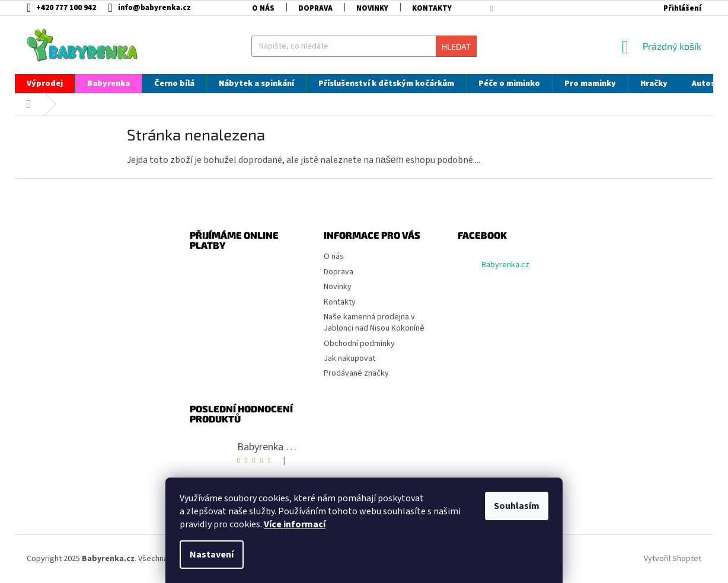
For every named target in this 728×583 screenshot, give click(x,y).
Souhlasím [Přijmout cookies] (517, 506)
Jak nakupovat (349, 358)
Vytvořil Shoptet (673, 559)
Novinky (372, 8)
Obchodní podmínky (359, 344)
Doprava (315, 8)
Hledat (456, 47)
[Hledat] (364, 46)
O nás (263, 8)
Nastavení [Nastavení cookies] (212, 555)
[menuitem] (45, 84)
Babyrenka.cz (505, 265)
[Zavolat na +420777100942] (67, 8)
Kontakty (432, 8)
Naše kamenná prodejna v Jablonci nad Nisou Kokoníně (374, 323)
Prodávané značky (356, 373)
